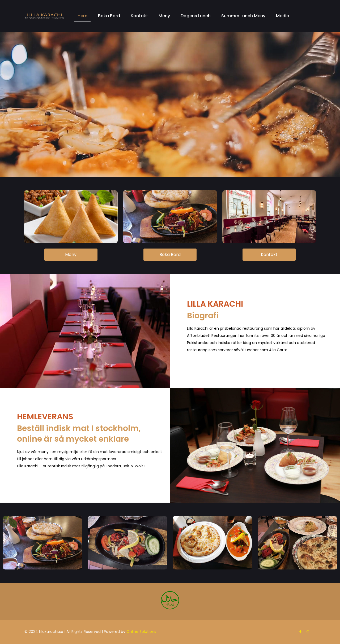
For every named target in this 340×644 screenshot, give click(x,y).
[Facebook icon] (300, 631)
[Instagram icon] (307, 631)
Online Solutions (141, 632)
